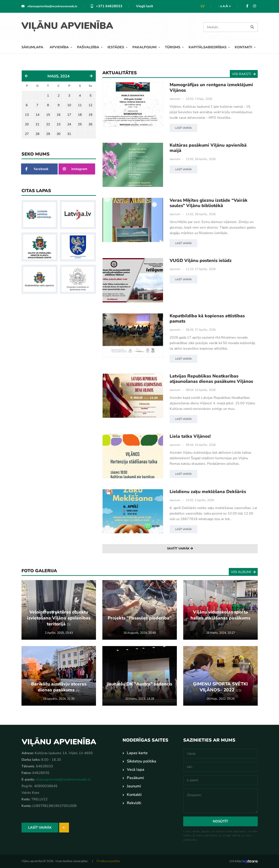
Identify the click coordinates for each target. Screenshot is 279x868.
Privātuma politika (108, 861)
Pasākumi (135, 778)
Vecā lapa (136, 769)
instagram (75, 169)
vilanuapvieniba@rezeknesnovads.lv (49, 6)
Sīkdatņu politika (142, 761)
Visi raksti (244, 74)
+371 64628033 (107, 6)
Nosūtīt (220, 821)
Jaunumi (175, 99)
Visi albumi (243, 572)
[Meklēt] (225, 27)
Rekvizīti (134, 803)
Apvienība (60, 47)
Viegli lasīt (145, 6)
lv (203, 6)
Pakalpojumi (145, 47)
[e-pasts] (220, 780)
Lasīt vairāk (183, 128)
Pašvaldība (89, 47)
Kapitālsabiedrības (208, 47)
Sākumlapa (32, 47)
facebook (37, 169)
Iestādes (116, 47)
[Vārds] (220, 754)
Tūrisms (173, 47)
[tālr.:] (220, 767)
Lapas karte (137, 753)
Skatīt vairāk (180, 548)
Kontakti (244, 47)
